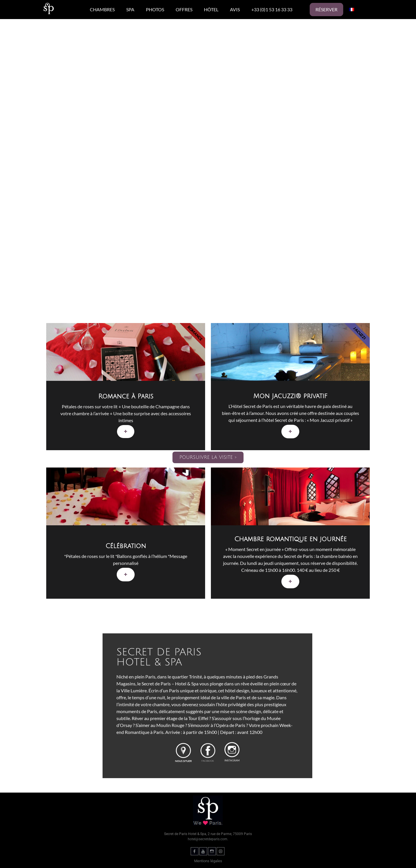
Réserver (326, 9)
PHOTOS (155, 9)
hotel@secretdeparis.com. (208, 839)
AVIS (235, 9)
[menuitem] (352, 10)
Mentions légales (208, 861)
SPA (130, 9)
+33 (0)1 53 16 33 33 (272, 9)
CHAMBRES (102, 9)
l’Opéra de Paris (230, 725)
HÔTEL (211, 9)
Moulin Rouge (170, 725)
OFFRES (184, 9)
